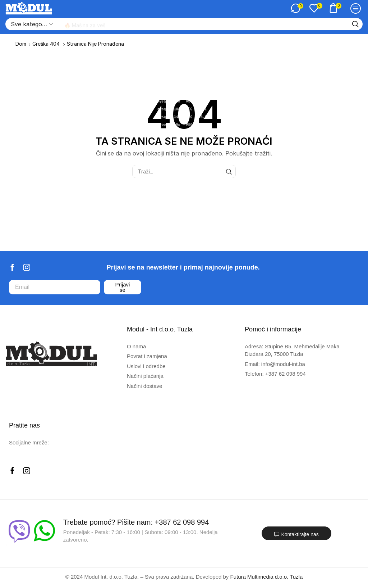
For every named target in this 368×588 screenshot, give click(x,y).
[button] (297, 8)
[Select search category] (31, 24)
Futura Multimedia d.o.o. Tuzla (267, 577)
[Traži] (355, 24)
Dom (21, 44)
